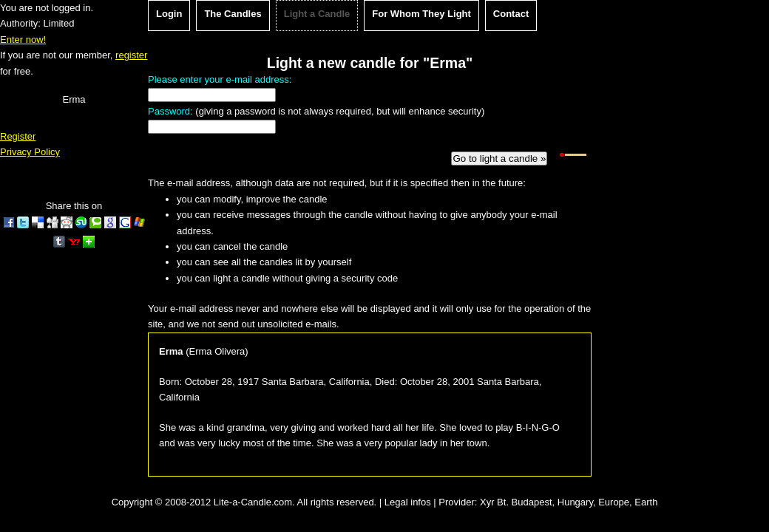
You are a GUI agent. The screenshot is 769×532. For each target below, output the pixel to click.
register (131, 55)
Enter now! (23, 40)
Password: (170, 111)
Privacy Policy (30, 152)
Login (169, 14)
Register (18, 136)
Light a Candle (317, 14)
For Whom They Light (421, 14)
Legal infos (408, 502)
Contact (511, 14)
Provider (456, 502)
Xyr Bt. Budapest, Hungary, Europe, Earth (569, 502)
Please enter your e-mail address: (220, 79)
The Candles (233, 14)
